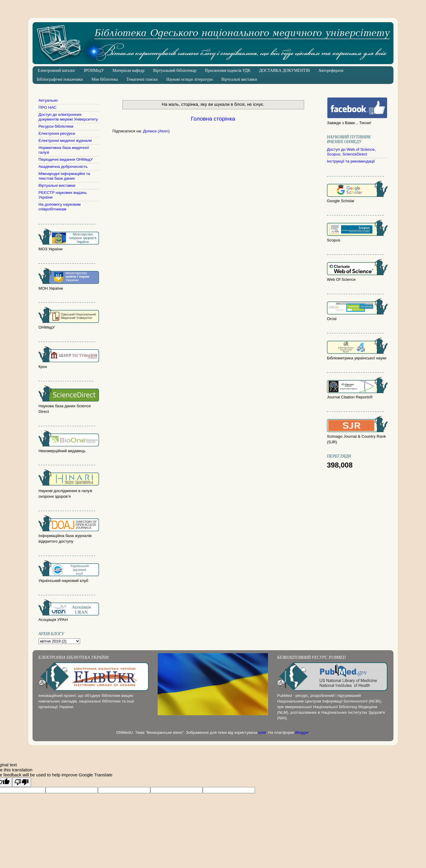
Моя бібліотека (105, 79)
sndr (262, 732)
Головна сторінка (213, 119)
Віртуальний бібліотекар (175, 70)
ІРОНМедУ (94, 70)
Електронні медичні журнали (65, 141)
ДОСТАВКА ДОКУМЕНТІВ (285, 70)
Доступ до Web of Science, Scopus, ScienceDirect (351, 152)
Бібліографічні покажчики (60, 79)
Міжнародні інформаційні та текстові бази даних (64, 176)
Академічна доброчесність (63, 167)
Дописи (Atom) (156, 131)
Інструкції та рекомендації (351, 161)
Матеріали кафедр (129, 70)
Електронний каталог (57, 70)
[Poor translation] (22, 782)
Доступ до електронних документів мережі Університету (68, 117)
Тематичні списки (142, 79)
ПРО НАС (47, 107)
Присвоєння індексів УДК (228, 70)
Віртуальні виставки (239, 79)
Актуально (48, 100)
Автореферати (331, 70)
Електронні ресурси (57, 133)
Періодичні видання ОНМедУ (66, 159)
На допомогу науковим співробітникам (60, 207)
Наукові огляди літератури (189, 79)
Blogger (302, 732)
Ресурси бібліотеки (56, 126)
